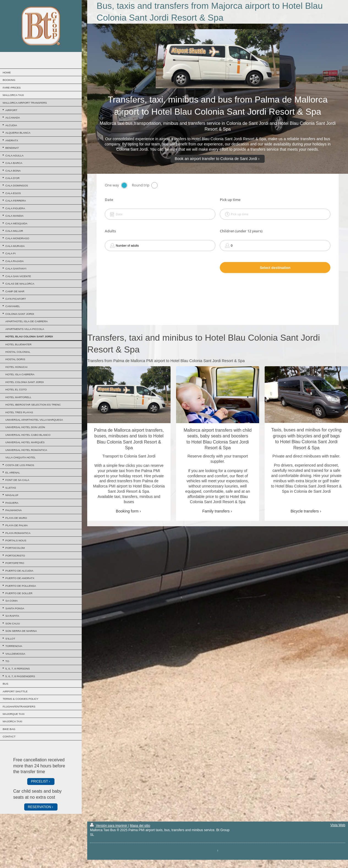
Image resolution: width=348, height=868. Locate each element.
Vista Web (338, 825)
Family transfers (216, 511)
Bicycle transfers (305, 511)
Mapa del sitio (140, 826)
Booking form (127, 511)
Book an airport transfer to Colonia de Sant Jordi (216, 159)
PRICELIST (39, 781)
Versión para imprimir (109, 826)
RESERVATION (39, 807)
